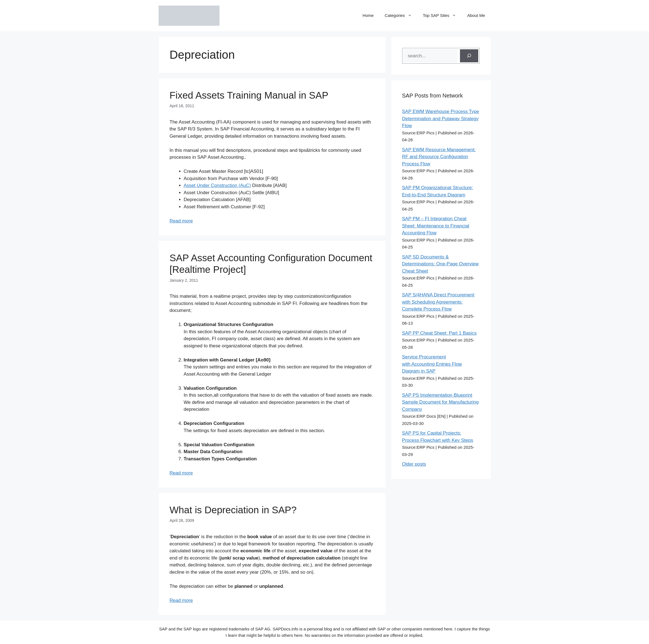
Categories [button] (401, 16)
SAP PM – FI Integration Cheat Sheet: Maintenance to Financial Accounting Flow (436, 226)
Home (368, 15)
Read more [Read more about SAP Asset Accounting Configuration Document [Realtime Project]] (181, 473)
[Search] (469, 56)
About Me (476, 15)
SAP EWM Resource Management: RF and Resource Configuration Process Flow (439, 157)
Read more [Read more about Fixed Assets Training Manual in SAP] (181, 221)
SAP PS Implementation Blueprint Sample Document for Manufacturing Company (440, 402)
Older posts (414, 464)
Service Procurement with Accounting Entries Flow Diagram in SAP (432, 364)
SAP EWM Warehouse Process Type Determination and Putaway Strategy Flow (441, 119)
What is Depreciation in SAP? (233, 510)
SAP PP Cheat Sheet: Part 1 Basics (439, 333)
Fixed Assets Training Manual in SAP (249, 95)
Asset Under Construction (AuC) (217, 185)
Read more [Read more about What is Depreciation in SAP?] (181, 600)
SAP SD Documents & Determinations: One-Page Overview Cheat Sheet (440, 264)
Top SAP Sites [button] (442, 16)
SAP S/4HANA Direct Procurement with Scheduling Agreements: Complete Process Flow (438, 302)
